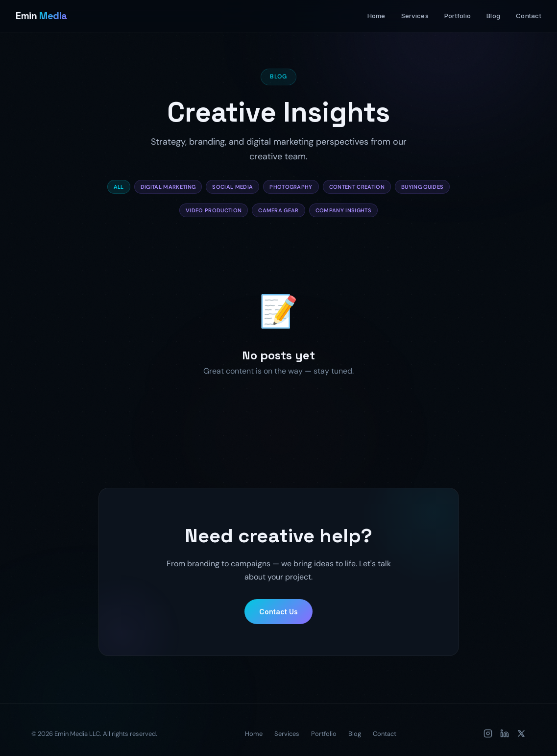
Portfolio (458, 16)
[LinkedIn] (505, 733)
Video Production (214, 210)
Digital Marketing (168, 187)
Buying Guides (422, 187)
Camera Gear (278, 210)
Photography (291, 187)
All (119, 187)
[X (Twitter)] (521, 733)
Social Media (232, 187)
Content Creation (357, 187)
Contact (529, 16)
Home (376, 16)
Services (415, 16)
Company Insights (343, 210)
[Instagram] (488, 733)
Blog (493, 16)
